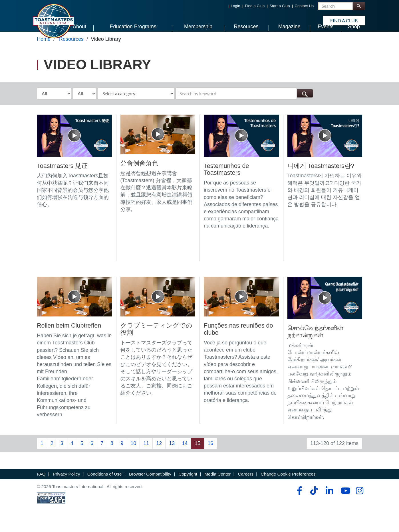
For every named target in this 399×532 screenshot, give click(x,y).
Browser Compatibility (150, 485)
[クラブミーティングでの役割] (158, 308)
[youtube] (344, 502)
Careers (246, 485)
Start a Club (280, 6)
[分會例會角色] (158, 145)
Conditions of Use (105, 485)
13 (172, 455)
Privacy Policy (66, 485)
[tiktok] (314, 502)
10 (133, 455)
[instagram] (359, 502)
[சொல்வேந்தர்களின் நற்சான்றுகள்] (325, 309)
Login (236, 6)
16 (210, 455)
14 (185, 455)
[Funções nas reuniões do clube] (241, 308)
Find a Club (255, 6)
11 (146, 455)
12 (159, 455)
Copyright (188, 485)
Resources (71, 50)
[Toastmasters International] (53, 21)
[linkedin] (329, 502)
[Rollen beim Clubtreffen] (74, 308)
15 (198, 455)
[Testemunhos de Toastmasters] (241, 147)
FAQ (41, 485)
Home (44, 50)
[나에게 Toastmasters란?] (325, 147)
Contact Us (304, 6)
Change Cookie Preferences (288, 485)
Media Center (217, 485)
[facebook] (299, 502)
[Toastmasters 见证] (74, 147)
